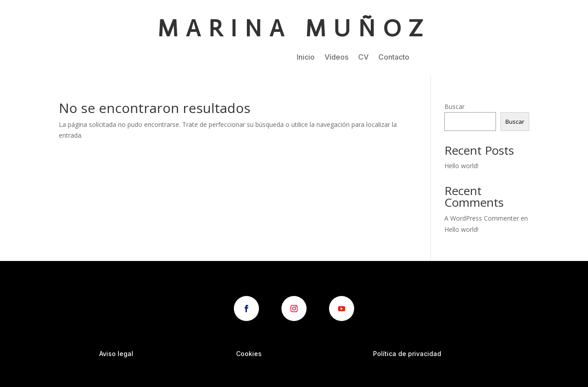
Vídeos (336, 58)
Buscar (454, 107)
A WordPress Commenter (482, 218)
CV (363, 58)
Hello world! (461, 166)
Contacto (394, 58)
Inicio (306, 58)
